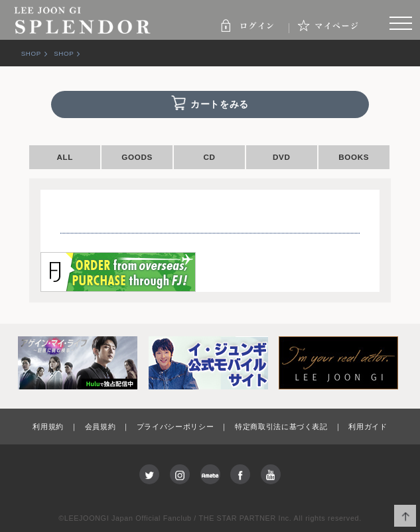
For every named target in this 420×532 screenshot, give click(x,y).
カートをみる (220, 104)
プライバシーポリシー (175, 427)
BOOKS (354, 157)
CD (209, 157)
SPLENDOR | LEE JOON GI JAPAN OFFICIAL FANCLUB (83, 20)
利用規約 (48, 427)
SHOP (31, 53)
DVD (282, 157)
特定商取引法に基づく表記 (281, 427)
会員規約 (101, 427)
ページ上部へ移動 (405, 516)
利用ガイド (368, 427)
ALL (65, 157)
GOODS (137, 157)
